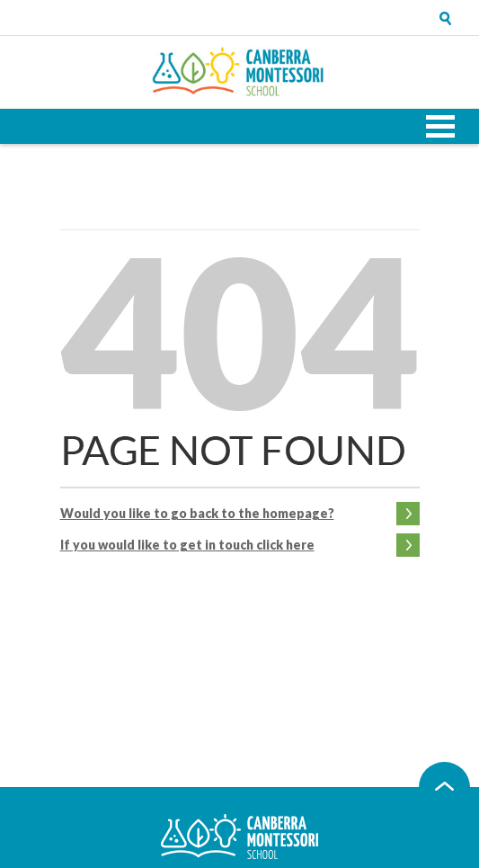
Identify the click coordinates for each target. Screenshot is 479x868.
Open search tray (446, 18)
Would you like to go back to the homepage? (197, 513)
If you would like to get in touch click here (187, 545)
